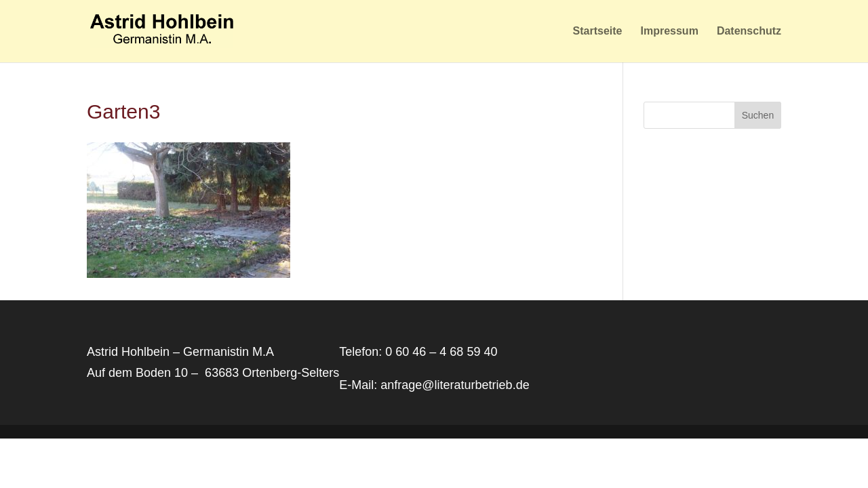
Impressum (669, 32)
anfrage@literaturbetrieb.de (455, 385)
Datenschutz (749, 32)
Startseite (598, 32)
